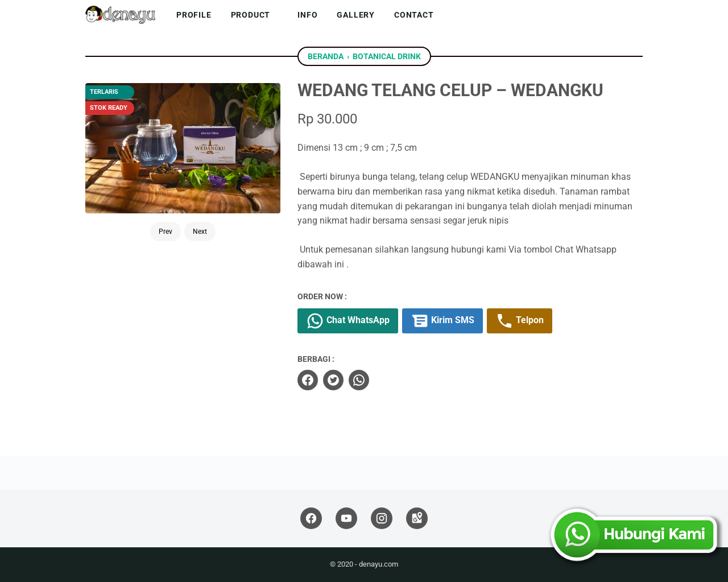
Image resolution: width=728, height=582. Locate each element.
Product (251, 15)
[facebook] (308, 380)
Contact (414, 15)
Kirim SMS (442, 321)
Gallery (356, 15)
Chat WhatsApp (348, 321)
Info (307, 15)
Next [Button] (200, 232)
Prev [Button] (166, 232)
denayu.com (379, 564)
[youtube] (346, 519)
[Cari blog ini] (636, 15)
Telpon (520, 321)
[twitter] (333, 380)
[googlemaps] (417, 519)
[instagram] (382, 519)
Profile (194, 15)
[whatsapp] (359, 380)
